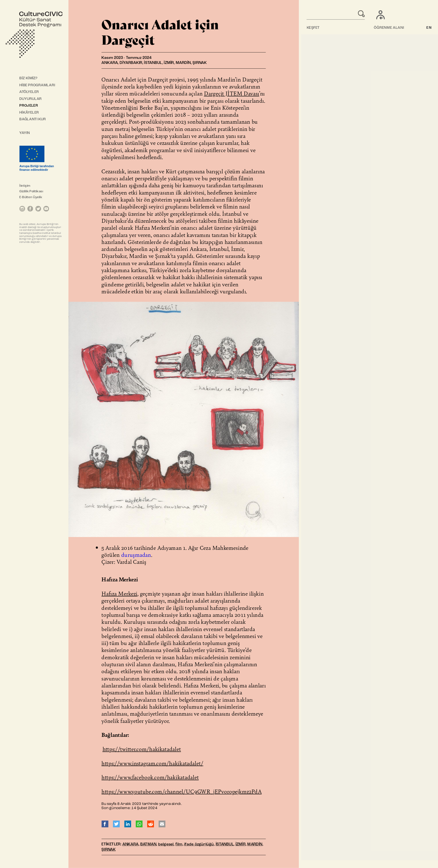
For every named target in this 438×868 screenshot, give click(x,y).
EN (429, 28)
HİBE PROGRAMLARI (37, 85)
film (179, 844)
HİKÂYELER (29, 113)
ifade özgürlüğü (199, 844)
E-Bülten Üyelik (31, 197)
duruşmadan (136, 555)
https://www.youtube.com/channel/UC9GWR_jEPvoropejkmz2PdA (181, 791)
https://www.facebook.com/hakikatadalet (150, 777)
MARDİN (255, 844)
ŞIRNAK (109, 850)
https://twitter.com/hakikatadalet (142, 749)
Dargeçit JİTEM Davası (232, 93)
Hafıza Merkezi (119, 593)
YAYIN (25, 133)
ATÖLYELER (29, 92)
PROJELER (28, 106)
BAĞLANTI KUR (33, 119)
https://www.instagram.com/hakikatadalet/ (152, 763)
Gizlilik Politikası (31, 191)
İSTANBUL (225, 844)
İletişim (25, 186)
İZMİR (241, 844)
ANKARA (130, 844)
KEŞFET (313, 28)
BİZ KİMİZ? (28, 78)
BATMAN (148, 844)
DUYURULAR (30, 99)
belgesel (166, 844)
